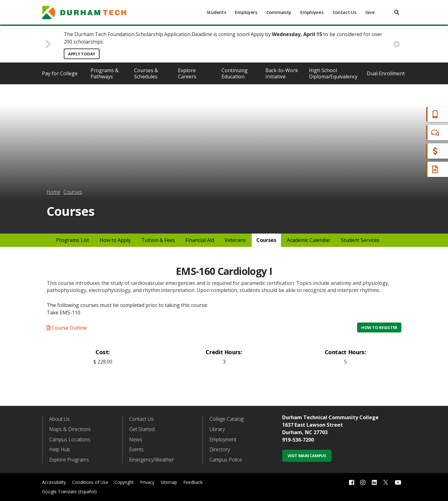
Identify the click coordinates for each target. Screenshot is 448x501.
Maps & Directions (70, 429)
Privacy (147, 482)
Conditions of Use (90, 482)
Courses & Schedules (146, 73)
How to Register (379, 327)
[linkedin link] (374, 482)
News (136, 439)
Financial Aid (417, 151)
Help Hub (60, 449)
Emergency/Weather (152, 460)
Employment (223, 439)
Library (217, 429)
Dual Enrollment (386, 73)
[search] (397, 12)
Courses (73, 192)
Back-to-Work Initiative (282, 73)
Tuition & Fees (158, 240)
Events (136, 449)
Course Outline (67, 328)
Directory (220, 449)
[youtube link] (398, 482)
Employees (312, 12)
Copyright (124, 482)
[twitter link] (386, 482)
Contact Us (344, 12)
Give (370, 12)
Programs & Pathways (105, 73)
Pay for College (60, 73)
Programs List (72, 240)
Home (54, 192)
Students (216, 12)
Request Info (418, 169)
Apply (409, 114)
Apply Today (82, 54)
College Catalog (226, 419)
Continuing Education (235, 73)
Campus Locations (70, 439)
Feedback (193, 482)
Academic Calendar (309, 240)
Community (279, 12)
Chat (408, 133)
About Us (59, 419)
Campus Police (226, 460)
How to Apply (115, 240)
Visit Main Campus (307, 456)
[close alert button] (397, 44)
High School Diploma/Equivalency (333, 73)
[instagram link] (363, 482)
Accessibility (54, 482)
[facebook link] (352, 482)
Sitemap (169, 482)
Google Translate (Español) (69, 492)
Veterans (235, 240)
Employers (246, 12)
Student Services (360, 240)
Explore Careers (187, 73)
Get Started (142, 429)
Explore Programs (69, 460)
